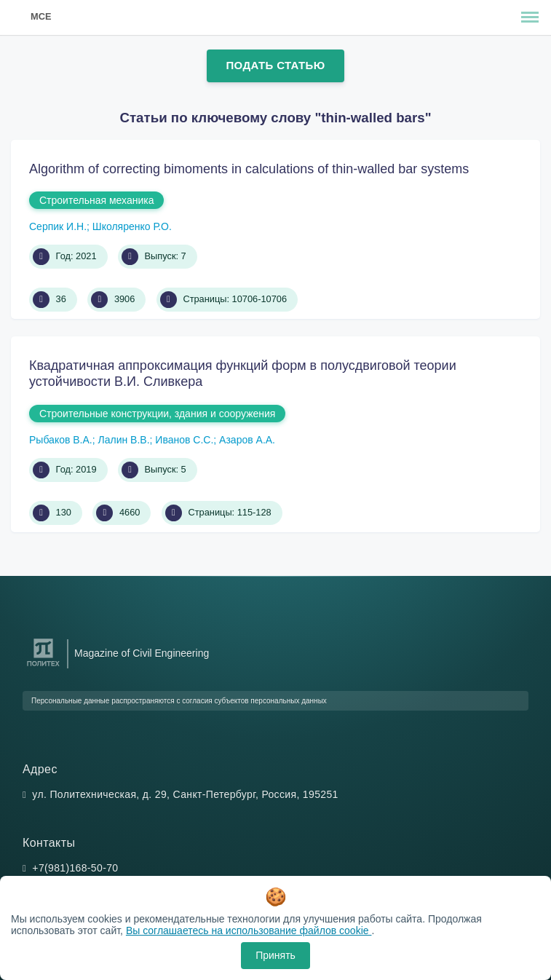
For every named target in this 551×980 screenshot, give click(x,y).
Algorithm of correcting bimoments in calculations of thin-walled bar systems (249, 169)
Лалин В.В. (124, 440)
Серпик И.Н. (58, 226)
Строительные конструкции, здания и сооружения (157, 414)
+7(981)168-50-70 (75, 868)
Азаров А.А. (247, 440)
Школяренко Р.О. (132, 226)
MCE (41, 16)
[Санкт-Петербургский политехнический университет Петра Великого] (43, 667)
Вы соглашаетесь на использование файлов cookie (249, 930)
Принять (275, 955)
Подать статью (275, 65)
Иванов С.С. (184, 440)
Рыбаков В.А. (61, 440)
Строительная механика (96, 200)
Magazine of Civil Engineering (142, 653)
